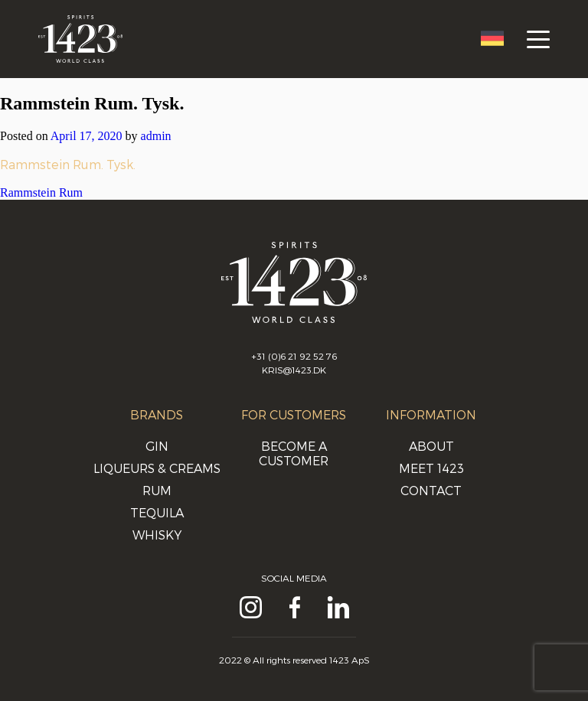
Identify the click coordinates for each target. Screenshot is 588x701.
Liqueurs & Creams (157, 468)
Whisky (157, 535)
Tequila (157, 512)
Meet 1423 (431, 468)
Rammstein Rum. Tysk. (68, 164)
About (431, 446)
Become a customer (294, 453)
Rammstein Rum (41, 192)
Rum (157, 490)
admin (156, 136)
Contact (431, 490)
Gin (157, 446)
